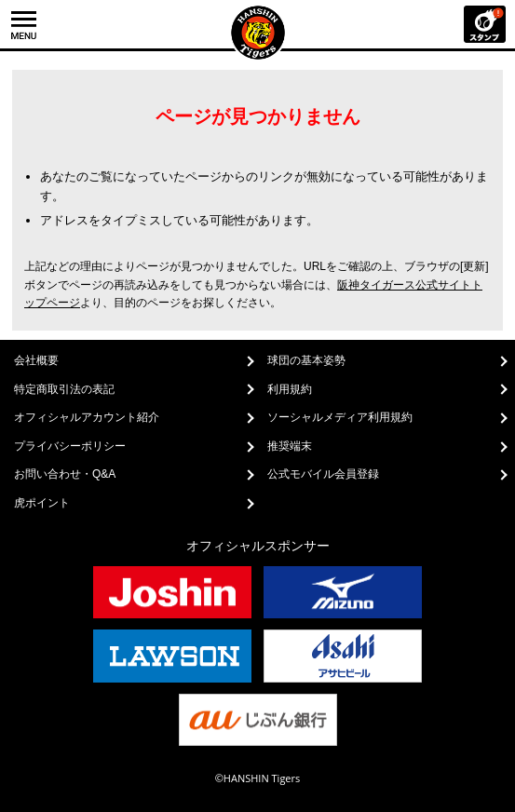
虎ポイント (42, 503)
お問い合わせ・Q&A (65, 474)
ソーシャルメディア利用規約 (340, 417)
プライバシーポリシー (70, 446)
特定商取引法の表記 (64, 389)
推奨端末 (290, 446)
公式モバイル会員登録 (323, 474)
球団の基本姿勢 (306, 360)
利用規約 (290, 389)
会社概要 (36, 360)
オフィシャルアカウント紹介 (87, 417)
